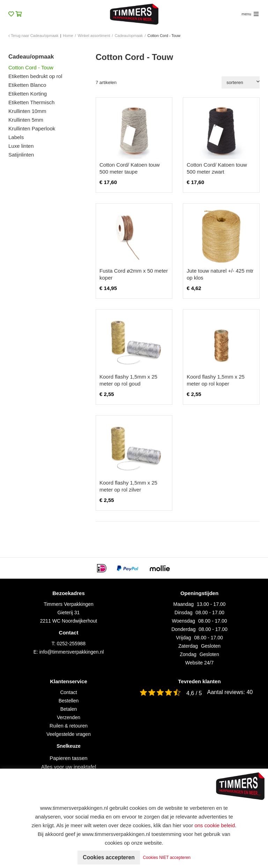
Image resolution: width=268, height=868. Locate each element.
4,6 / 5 (194, 693)
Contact (68, 692)
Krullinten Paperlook (32, 128)
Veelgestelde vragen (69, 734)
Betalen (69, 709)
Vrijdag (183, 638)
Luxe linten (21, 146)
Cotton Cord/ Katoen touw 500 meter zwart (217, 168)
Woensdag (183, 621)
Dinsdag (183, 612)
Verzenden (69, 717)
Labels (16, 137)
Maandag (184, 604)
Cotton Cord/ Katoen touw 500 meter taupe (130, 168)
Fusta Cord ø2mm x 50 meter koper (134, 274)
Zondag (188, 654)
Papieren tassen (68, 758)
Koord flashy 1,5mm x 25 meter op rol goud (128, 380)
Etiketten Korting (28, 94)
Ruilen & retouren (69, 726)
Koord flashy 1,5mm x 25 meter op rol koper (216, 380)
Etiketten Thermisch (31, 102)
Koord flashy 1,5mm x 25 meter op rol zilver (128, 486)
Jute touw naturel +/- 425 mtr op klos (220, 274)
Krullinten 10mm (27, 111)
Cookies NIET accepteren (168, 858)
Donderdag (183, 629)
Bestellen (69, 701)
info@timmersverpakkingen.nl (72, 652)
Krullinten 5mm (26, 120)
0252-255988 (71, 644)
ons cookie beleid (215, 825)
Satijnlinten (21, 155)
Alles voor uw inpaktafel (69, 767)
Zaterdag (188, 646)
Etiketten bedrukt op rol (35, 76)
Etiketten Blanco (27, 85)
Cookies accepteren (109, 857)
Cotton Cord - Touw (31, 67)
